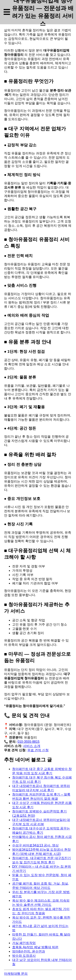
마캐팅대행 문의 (16, 974)
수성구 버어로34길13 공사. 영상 (35, 845)
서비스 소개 (32, 746)
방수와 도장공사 (24, 956)
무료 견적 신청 (38, 750)
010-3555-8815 (28, 742)
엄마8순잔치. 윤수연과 (29, 951)
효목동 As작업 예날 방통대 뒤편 (35, 947)
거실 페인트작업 (24, 943)
